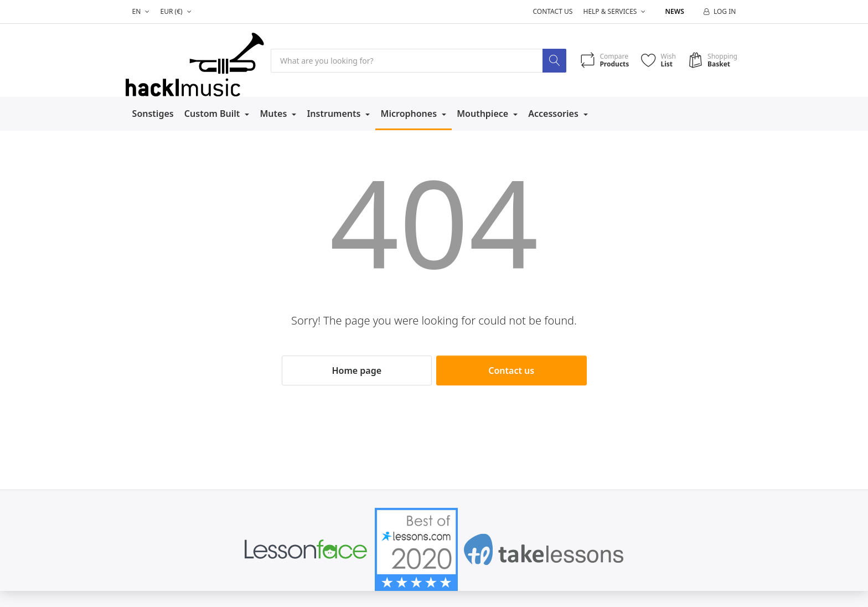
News (675, 11)
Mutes (274, 114)
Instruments (335, 114)
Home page (356, 371)
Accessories (554, 114)
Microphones (410, 114)
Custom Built (213, 114)
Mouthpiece (484, 114)
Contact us (552, 11)
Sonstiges (153, 114)
